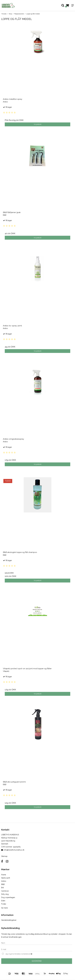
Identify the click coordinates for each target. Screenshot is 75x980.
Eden (3, 901)
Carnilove (5, 891)
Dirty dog (5, 894)
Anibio (4, 881)
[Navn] (37, 943)
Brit (2, 888)
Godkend (37, 961)
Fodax (4, 904)
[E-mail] (37, 949)
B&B (3, 884)
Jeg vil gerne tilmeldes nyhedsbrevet (25, 954)
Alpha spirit (6, 878)
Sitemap (4, 856)
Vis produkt (38, 124)
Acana (4, 875)
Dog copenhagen (8, 897)
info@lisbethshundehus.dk (14, 850)
